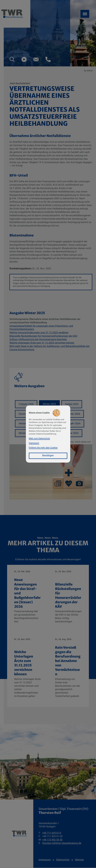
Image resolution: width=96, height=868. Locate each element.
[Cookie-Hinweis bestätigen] (48, 456)
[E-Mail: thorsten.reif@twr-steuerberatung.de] (36, 59)
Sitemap (79, 860)
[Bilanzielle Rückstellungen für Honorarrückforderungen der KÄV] (69, 599)
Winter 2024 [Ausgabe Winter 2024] (74, 414)
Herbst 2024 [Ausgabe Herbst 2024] (25, 423)
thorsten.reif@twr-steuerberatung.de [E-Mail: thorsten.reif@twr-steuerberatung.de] (62, 844)
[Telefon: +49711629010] (52, 833)
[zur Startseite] (19, 834)
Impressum (45, 860)
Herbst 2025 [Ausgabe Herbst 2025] (72, 404)
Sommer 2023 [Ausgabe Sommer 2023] (72, 433)
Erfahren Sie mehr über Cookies (43, 448)
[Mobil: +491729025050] (52, 840)
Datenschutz (63, 860)
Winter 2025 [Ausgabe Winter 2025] (50, 404)
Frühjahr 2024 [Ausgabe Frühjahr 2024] (73, 423)
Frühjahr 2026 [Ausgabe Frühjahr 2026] (26, 404)
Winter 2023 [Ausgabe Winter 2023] (25, 433)
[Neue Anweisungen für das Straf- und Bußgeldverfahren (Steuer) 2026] (28, 599)
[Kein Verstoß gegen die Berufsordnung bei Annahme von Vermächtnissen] (69, 670)
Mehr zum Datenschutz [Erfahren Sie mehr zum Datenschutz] (39, 439)
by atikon (88, 70)
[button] (12, 59)
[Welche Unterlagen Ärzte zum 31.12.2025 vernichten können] (28, 670)
